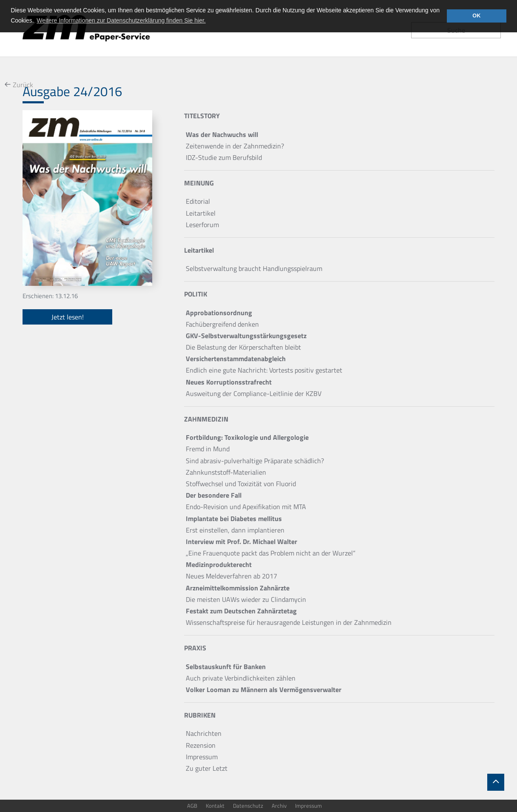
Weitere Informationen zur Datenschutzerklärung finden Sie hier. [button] (121, 20)
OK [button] (476, 16)
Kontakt (215, 806)
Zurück (23, 85)
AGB (192, 806)
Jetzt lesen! (68, 317)
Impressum (308, 806)
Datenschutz (248, 806)
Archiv (279, 806)
